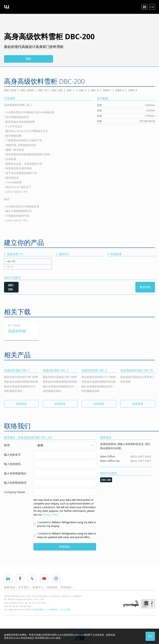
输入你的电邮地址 (15, 473)
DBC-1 (71, 90)
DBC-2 (83, 90)
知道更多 (21, 404)
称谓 (7, 445)
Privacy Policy (50, 515)
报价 (29, 59)
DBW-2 (120, 90)
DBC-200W (27, 90)
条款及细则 (39, 609)
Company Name (15, 492)
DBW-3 (133, 90)
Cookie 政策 (65, 609)
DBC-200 (57, 90)
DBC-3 (95, 90)
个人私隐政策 (51, 609)
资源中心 (38, 587)
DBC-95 (43, 90)
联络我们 (65, 547)
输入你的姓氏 (12, 464)
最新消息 (10, 587)
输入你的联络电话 (15, 483)
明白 (150, 636)
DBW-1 (107, 90)
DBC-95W (10, 90)
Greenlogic (131, 604)
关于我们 (24, 587)
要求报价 (145, 287)
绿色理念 (52, 587)
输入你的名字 (12, 455)
